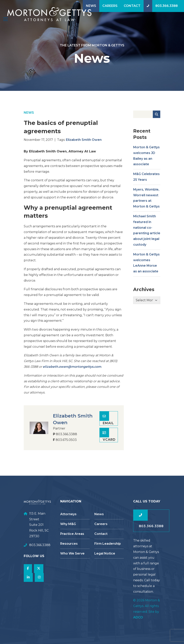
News (91, 6)
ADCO (138, 617)
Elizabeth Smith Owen (84, 148)
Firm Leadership (108, 544)
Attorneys (68, 514)
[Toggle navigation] (5, 19)
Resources (69, 544)
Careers (110, 6)
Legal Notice (105, 553)
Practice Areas (72, 534)
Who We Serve (72, 553)
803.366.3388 (167, 6)
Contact (132, 6)
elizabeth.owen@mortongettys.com (72, 375)
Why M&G (68, 524)
